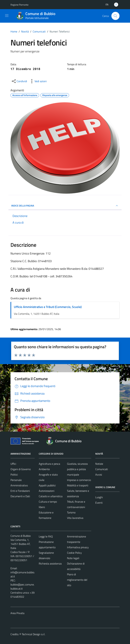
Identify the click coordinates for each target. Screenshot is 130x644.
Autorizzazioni (47, 491)
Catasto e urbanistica (51, 496)
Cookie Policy (74, 553)
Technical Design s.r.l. (34, 634)
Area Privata (17, 613)
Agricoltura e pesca (49, 464)
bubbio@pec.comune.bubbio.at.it (22, 586)
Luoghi (99, 497)
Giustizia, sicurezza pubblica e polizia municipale (77, 469)
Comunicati (102, 469)
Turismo (71, 512)
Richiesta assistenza (50, 563)
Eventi (99, 503)
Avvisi (99, 475)
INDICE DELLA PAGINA (65, 206)
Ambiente (44, 469)
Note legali (73, 558)
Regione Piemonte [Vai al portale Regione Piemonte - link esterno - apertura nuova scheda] (19, 5)
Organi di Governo (21, 469)
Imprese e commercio (79, 480)
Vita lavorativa (75, 518)
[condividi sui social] (19, 81)
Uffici (13, 464)
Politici (14, 475)
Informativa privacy (78, 547)
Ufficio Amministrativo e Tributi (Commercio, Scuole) (48, 307)
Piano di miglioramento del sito (77, 580)
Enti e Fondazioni (20, 491)
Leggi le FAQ (46, 536)
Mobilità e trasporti (78, 485)
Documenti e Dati (20, 496)
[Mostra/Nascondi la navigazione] (7, 16)
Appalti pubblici (47, 485)
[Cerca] (115, 16)
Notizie (99, 464)
